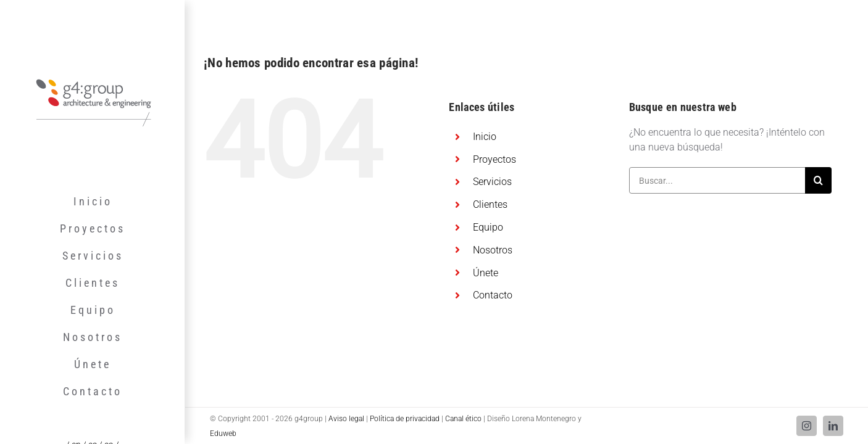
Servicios (492, 182)
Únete (486, 273)
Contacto (493, 295)
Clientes (490, 204)
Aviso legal (346, 419)
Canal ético (463, 419)
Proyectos (495, 159)
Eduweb (223, 434)
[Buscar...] (717, 180)
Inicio (485, 137)
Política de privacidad (405, 419)
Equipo (488, 227)
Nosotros (493, 250)
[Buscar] (818, 180)
